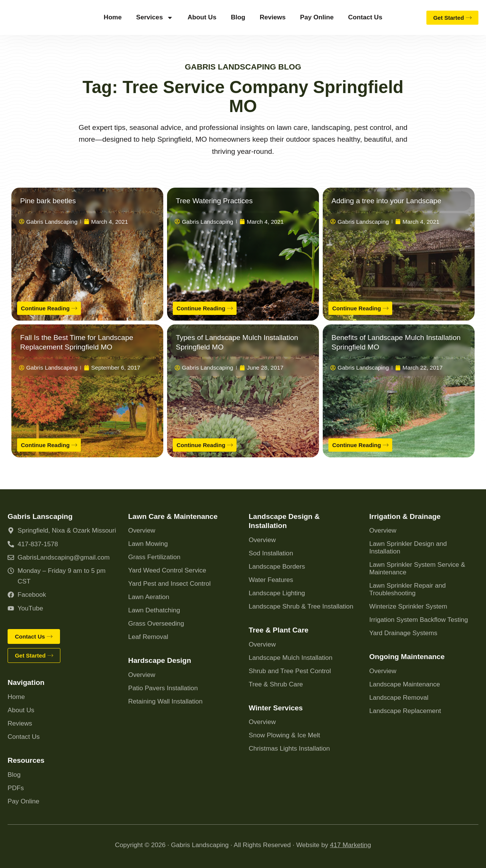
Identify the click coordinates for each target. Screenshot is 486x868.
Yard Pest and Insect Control (170, 583)
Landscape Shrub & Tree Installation (301, 605)
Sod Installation (271, 552)
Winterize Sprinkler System (408, 605)
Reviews (273, 17)
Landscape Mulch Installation (290, 656)
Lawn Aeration (149, 596)
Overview (142, 529)
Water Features (271, 579)
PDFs (16, 788)
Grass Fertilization (155, 556)
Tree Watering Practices (214, 201)
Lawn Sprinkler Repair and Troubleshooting (408, 588)
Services (155, 18)
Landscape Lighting (277, 592)
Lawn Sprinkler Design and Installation (408, 546)
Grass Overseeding (156, 622)
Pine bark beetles (48, 201)
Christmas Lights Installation (289, 747)
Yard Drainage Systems (403, 632)
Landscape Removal (399, 696)
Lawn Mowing (148, 543)
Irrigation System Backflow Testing (419, 619)
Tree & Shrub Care (276, 683)
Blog (238, 17)
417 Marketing (350, 845)
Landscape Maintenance (405, 683)
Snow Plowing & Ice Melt (284, 734)
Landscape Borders (277, 565)
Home (113, 17)
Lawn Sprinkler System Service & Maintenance (417, 567)
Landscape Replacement (405, 710)
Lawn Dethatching (154, 609)
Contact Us (365, 17)
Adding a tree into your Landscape (386, 201)
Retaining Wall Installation (166, 700)
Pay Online (317, 17)
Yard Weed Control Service (167, 569)
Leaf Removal (148, 636)
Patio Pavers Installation (163, 687)
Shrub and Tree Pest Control (290, 670)
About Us (202, 17)
